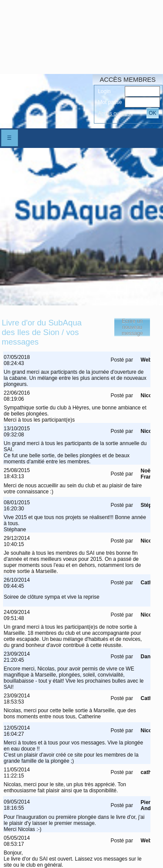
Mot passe (110, 102)
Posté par (122, 360)
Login (104, 91)
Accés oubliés (114, 114)
